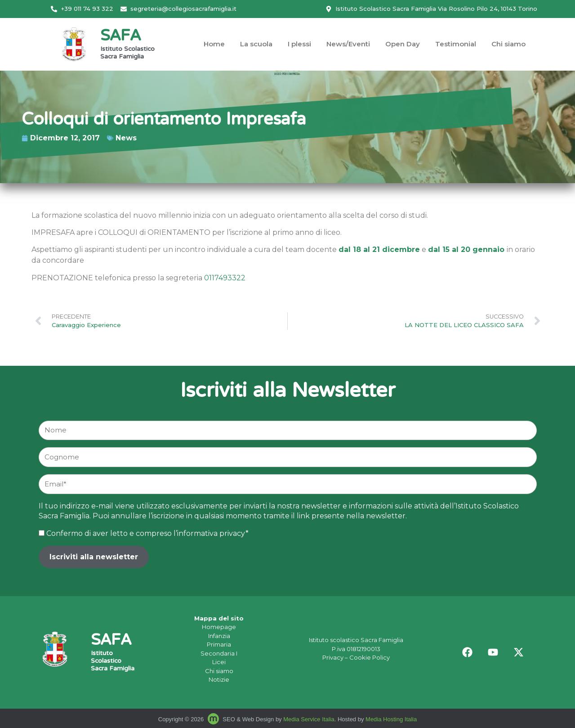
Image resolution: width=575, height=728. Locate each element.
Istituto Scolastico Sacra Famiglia (127, 53)
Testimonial (456, 44)
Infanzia (219, 636)
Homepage (219, 627)
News (82, 138)
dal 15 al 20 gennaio (466, 249)
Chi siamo (508, 44)
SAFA (120, 37)
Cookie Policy (370, 657)
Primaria (219, 644)
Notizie (219, 679)
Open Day (403, 44)
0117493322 (225, 278)
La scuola (256, 44)
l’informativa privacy (209, 533)
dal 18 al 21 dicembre (379, 249)
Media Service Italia (309, 719)
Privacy (333, 657)
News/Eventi (348, 44)
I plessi (299, 44)
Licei (219, 662)
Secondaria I (219, 653)
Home (214, 44)
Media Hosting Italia (391, 719)
